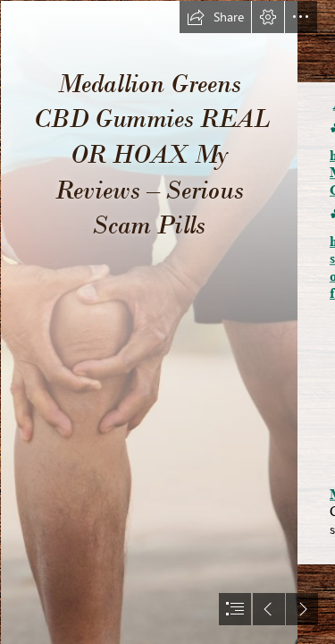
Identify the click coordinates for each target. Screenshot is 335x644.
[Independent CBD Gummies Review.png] (148, 322)
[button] (215, 17)
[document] (167, 322)
